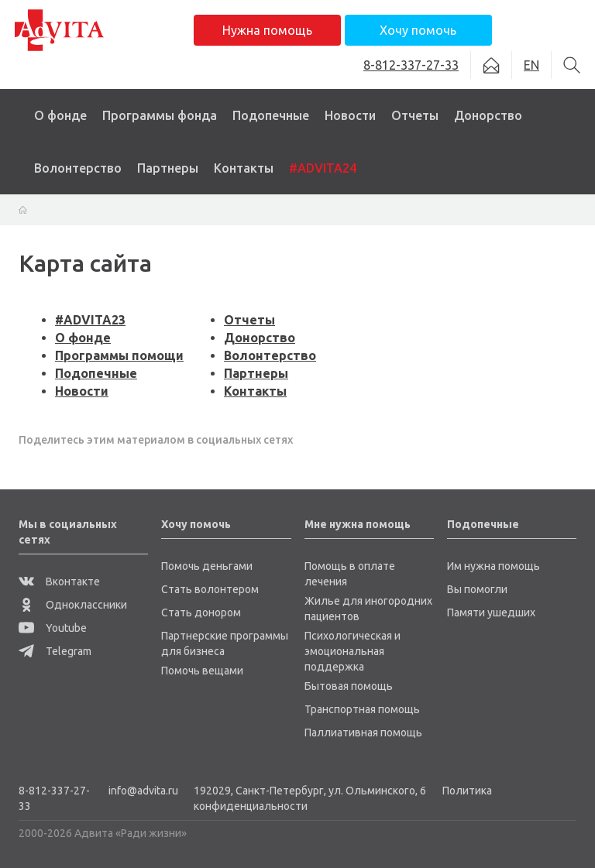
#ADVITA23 (90, 320)
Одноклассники (73, 605)
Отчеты (415, 115)
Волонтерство (78, 168)
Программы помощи (119, 355)
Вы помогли (477, 589)
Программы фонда (160, 115)
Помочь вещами (202, 671)
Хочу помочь (418, 30)
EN (531, 65)
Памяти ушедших (491, 612)
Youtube (53, 628)
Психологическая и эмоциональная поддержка (353, 651)
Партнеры (168, 168)
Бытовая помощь (349, 686)
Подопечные (271, 115)
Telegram (55, 651)
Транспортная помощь (362, 709)
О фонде (60, 115)
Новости (350, 115)
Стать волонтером (210, 589)
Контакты (244, 168)
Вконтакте (59, 582)
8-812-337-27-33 (54, 798)
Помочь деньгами (207, 566)
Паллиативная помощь (363, 732)
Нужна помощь (267, 30)
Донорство (488, 115)
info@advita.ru (143, 791)
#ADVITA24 (323, 168)
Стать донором (201, 612)
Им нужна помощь (494, 566)
